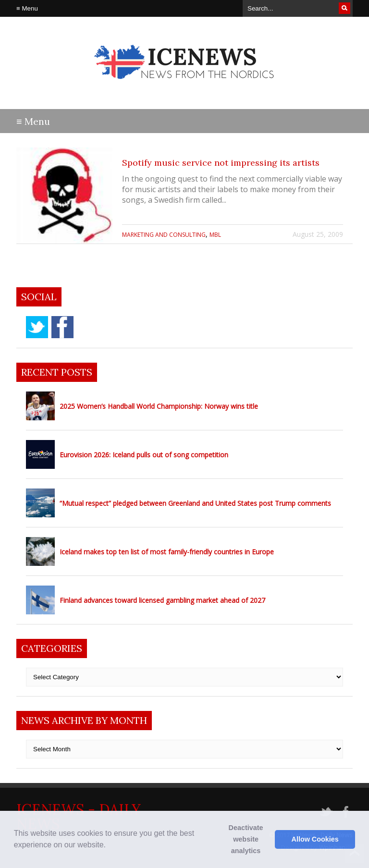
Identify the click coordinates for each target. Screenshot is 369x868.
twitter (37, 327)
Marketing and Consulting (164, 235)
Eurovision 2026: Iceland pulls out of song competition (144, 455)
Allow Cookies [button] (315, 839)
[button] (109, 846)
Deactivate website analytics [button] (246, 839)
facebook (62, 327)
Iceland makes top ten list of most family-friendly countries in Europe (167, 552)
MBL (215, 235)
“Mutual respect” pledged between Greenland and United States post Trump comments (195, 503)
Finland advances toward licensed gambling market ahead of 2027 (162, 600)
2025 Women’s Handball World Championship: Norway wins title (159, 406)
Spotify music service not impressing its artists (221, 163)
